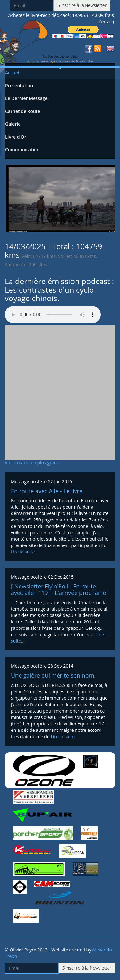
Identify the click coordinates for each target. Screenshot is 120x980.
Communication (22, 150)
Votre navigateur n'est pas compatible (53, 315)
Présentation (19, 85)
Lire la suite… (25, 552)
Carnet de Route (23, 111)
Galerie (13, 124)
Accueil (13, 73)
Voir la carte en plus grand (32, 463)
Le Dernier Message (26, 98)
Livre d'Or (16, 137)
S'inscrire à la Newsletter (82, 5)
